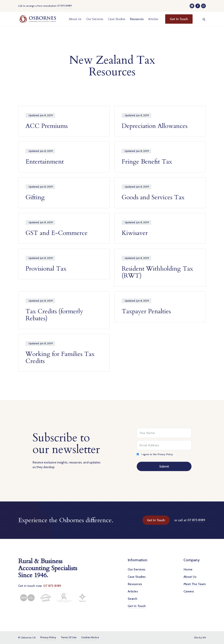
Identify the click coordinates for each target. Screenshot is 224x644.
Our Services (95, 19)
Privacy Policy (165, 454)
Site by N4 (200, 638)
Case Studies (117, 19)
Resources (137, 19)
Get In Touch (156, 520)
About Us (75, 19)
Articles (153, 19)
